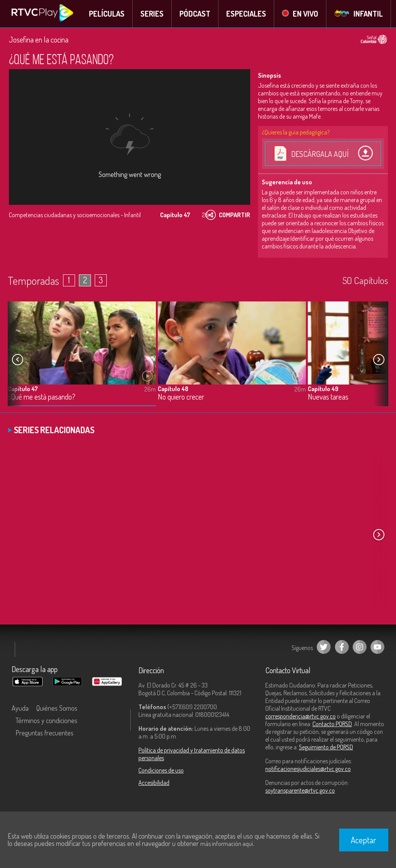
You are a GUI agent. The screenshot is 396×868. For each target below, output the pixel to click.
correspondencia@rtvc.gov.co (300, 717)
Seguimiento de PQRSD (326, 748)
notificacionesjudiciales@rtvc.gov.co (308, 770)
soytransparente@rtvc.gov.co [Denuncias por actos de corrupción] (300, 791)
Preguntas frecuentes (44, 734)
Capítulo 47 (23, 390)
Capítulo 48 (173, 390)
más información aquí (227, 844)
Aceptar (364, 840)
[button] (379, 361)
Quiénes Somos (57, 709)
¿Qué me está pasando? (42, 398)
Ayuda (20, 709)
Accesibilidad (154, 784)
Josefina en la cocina (39, 41)
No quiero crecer (181, 398)
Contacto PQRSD (332, 725)
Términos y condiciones (46, 722)
